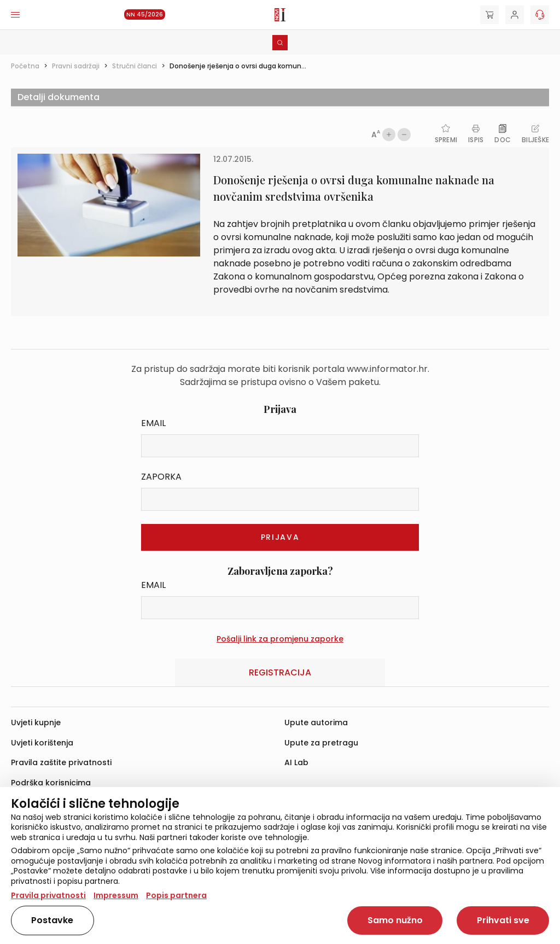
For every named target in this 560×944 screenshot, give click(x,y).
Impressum (116, 895)
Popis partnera (176, 895)
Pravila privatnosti (48, 895)
